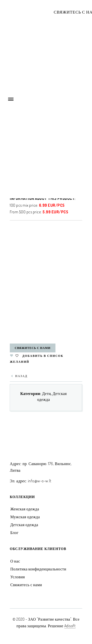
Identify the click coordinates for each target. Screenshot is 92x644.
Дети (46, 393)
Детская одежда (24, 525)
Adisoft (70, 626)
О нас (15, 561)
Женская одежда (25, 509)
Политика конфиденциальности (38, 569)
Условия (18, 577)
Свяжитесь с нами (33, 348)
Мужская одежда (25, 517)
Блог (14, 533)
